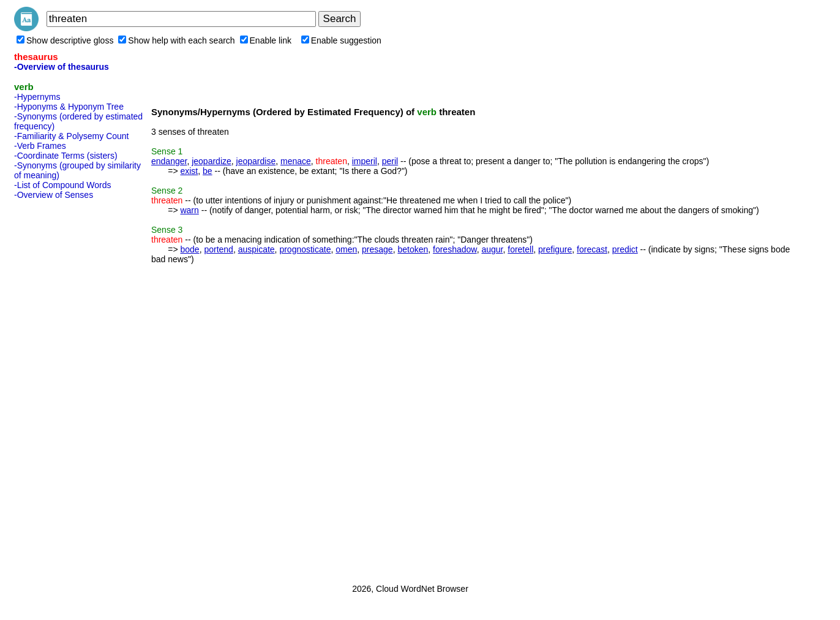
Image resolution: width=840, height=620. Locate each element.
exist (189, 171)
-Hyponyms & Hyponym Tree (69, 107)
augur (492, 249)
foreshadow (455, 249)
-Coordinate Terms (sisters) (66, 156)
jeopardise (256, 161)
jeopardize (212, 161)
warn (189, 210)
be (208, 171)
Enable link (266, 40)
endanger (169, 161)
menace (296, 161)
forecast (592, 249)
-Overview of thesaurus (62, 67)
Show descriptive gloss (65, 40)
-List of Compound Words (62, 185)
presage (377, 249)
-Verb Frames (40, 146)
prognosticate (305, 249)
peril (390, 161)
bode (189, 249)
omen (346, 249)
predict (625, 249)
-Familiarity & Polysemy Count (72, 136)
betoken (413, 249)
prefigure (555, 249)
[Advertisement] (63, 388)
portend (218, 249)
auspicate (257, 249)
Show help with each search (176, 40)
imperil (365, 161)
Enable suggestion (341, 40)
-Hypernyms (37, 97)
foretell (520, 249)
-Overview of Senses (54, 195)
